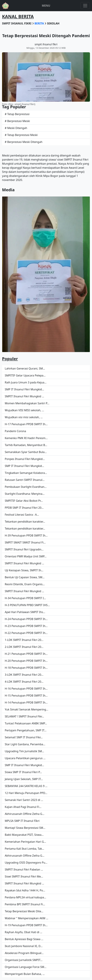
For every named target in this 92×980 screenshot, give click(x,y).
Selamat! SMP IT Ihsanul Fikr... (24, 737)
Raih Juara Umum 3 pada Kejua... (26, 382)
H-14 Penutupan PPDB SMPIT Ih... (26, 702)
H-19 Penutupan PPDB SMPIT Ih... (26, 925)
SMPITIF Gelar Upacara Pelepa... (25, 375)
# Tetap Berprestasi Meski (21, 135)
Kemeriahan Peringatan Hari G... (25, 842)
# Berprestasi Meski (17, 121)
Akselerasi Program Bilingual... (24, 953)
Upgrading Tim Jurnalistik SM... (24, 751)
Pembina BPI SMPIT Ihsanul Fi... (25, 904)
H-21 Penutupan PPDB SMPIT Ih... (26, 654)
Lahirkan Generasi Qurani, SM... (25, 368)
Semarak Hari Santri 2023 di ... (24, 800)
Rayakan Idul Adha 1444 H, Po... (25, 890)
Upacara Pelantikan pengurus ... (25, 758)
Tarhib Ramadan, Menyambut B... (26, 445)
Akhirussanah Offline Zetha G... (25, 814)
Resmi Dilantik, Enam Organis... (25, 584)
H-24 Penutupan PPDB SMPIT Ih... (26, 619)
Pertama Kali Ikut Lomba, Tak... (24, 849)
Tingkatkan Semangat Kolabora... (26, 473)
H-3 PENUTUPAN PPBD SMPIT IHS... (27, 605)
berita (40, 23)
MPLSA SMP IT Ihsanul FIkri (22, 821)
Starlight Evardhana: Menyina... (25, 494)
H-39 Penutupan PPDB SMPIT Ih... (26, 535)
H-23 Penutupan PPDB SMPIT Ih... (26, 626)
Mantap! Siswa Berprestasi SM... (25, 828)
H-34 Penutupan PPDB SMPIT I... (25, 598)
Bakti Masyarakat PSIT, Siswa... (24, 835)
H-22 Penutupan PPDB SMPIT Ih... (26, 633)
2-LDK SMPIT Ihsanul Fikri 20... (24, 647)
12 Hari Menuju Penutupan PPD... (26, 793)
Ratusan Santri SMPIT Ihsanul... (25, 480)
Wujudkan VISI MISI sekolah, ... (24, 410)
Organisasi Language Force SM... (26, 967)
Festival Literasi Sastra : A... (22, 515)
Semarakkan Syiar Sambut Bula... (26, 452)
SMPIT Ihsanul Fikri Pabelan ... (24, 870)
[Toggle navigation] (85, 6)
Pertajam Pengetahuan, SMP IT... (26, 730)
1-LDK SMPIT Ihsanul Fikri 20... (24, 640)
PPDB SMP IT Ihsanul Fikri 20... (24, 508)
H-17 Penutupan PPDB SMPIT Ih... (26, 424)
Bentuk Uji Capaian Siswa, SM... (25, 577)
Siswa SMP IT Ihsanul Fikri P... (23, 772)
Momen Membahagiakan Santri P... (27, 403)
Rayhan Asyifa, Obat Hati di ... (23, 932)
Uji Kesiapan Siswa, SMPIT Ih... (24, 570)
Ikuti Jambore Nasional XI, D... (24, 946)
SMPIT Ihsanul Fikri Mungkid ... (24, 396)
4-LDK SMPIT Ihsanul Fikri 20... (24, 682)
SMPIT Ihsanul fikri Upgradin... (24, 549)
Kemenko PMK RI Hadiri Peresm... (26, 438)
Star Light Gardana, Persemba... (25, 744)
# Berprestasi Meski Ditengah (24, 142)
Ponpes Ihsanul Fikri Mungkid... (25, 459)
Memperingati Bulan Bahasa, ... (25, 974)
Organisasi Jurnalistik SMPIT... (24, 960)
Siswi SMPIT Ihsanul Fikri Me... (24, 876)
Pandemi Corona (15, 431)
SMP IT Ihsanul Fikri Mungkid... (24, 389)
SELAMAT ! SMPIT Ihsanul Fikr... (24, 716)
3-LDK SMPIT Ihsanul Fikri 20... (24, 675)
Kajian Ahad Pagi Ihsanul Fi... (23, 807)
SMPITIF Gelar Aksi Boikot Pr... (24, 501)
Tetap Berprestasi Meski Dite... (24, 911)
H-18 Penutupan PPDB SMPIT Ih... (26, 668)
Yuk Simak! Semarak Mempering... (26, 709)
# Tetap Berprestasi (17, 114)
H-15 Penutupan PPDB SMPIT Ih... (26, 696)
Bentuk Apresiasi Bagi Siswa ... (24, 939)
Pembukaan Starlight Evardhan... (26, 487)
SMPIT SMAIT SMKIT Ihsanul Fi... (25, 542)
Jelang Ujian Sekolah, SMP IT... (24, 779)
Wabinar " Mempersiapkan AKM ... (27, 918)
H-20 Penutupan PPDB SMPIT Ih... (26, 661)
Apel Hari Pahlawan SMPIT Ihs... (25, 612)
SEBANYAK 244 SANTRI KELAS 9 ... (26, 786)
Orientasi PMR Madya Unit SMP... (26, 556)
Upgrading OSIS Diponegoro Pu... (26, 863)
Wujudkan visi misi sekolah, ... (24, 417)
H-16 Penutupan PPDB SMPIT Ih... (26, 689)
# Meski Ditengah (16, 128)
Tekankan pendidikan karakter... (25, 522)
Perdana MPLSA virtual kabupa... (25, 897)
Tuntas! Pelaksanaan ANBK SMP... (26, 723)
